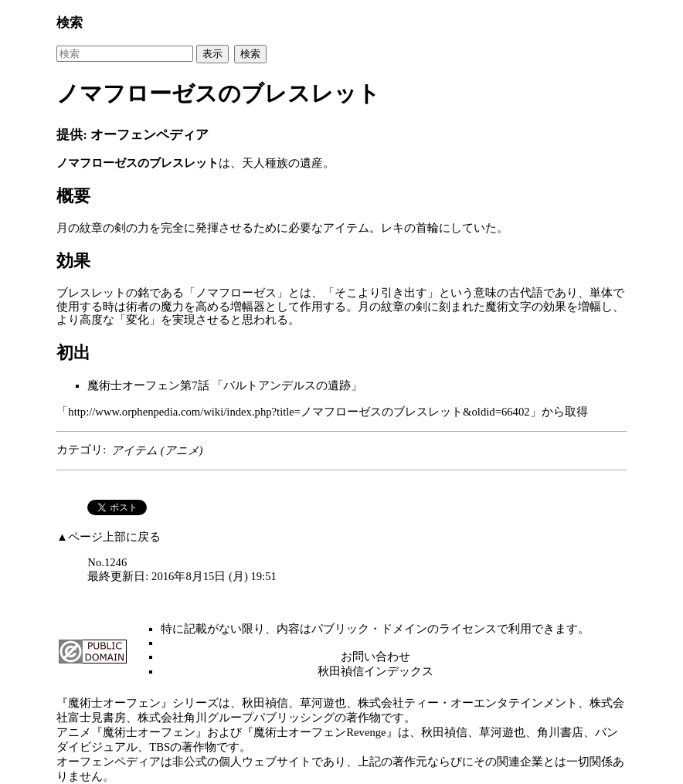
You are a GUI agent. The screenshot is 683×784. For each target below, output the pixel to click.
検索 (70, 23)
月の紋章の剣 (91, 228)
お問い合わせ (375, 657)
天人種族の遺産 (282, 163)
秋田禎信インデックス (375, 671)
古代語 (526, 293)
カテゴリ (80, 450)
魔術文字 (508, 307)
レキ (392, 228)
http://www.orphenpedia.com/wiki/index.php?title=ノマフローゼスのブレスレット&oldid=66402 (299, 412)
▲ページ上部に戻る (109, 537)
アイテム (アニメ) (157, 450)
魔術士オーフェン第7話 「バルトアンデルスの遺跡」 (225, 385)
